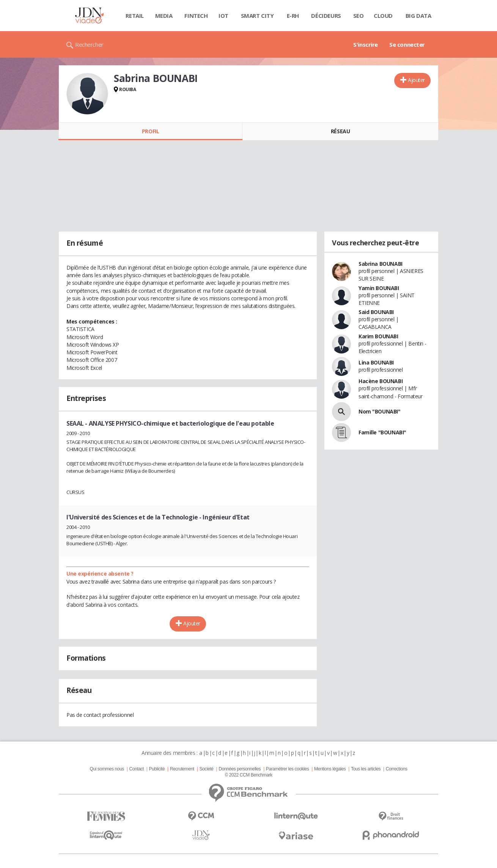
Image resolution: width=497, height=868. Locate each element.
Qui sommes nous (107, 769)
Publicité (157, 769)
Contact (137, 769)
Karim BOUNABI (378, 336)
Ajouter (416, 80)
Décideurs (326, 16)
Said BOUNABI (376, 312)
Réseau (340, 131)
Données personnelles (240, 769)
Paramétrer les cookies (287, 769)
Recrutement (182, 769)
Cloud (383, 16)
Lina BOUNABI (376, 362)
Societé (206, 769)
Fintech (196, 16)
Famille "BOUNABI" (382, 432)
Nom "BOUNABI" (380, 411)
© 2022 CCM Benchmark (248, 775)
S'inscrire (366, 44)
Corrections (397, 769)
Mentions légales (330, 769)
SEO (359, 16)
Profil (150, 131)
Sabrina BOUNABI (381, 264)
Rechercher (89, 44)
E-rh (293, 16)
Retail (134, 16)
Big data (418, 16)
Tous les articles (366, 769)
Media (164, 16)
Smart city (257, 16)
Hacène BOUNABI (381, 381)
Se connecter (407, 44)
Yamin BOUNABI (379, 288)
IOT (223, 16)
